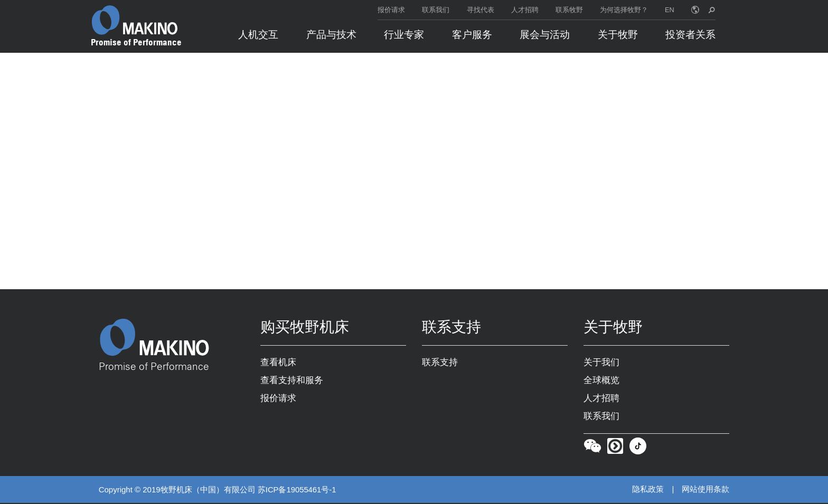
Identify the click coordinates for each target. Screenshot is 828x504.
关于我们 (601, 363)
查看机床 (278, 363)
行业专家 (404, 35)
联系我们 (436, 10)
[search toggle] (712, 10)
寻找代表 (481, 10)
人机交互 (258, 35)
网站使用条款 (705, 491)
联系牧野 (569, 10)
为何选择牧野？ (624, 10)
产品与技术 (331, 35)
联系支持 (440, 363)
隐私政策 (648, 491)
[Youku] (615, 449)
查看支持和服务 (292, 381)
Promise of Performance (136, 42)
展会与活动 (545, 35)
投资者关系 (690, 35)
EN (670, 10)
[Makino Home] (135, 20)
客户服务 (472, 35)
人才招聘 (525, 10)
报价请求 (391, 10)
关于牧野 (618, 35)
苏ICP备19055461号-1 (297, 491)
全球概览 (601, 381)
